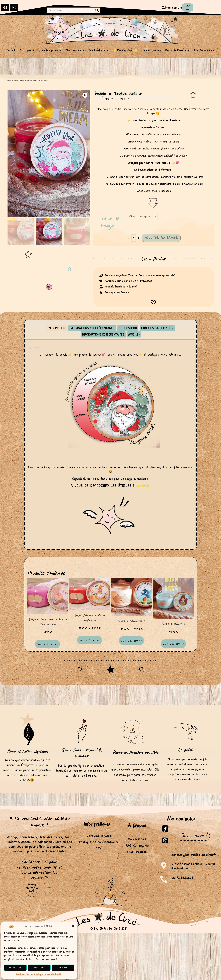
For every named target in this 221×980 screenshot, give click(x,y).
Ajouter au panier (161, 238)
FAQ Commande (137, 846)
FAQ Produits (137, 852)
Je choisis (63, 968)
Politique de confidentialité (48, 974)
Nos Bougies (75, 50)
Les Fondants (99, 50)
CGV (98, 848)
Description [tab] (57, 328)
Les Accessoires (204, 50)
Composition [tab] (128, 328)
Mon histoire (137, 839)
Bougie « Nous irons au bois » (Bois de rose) (48, 622)
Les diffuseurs (152, 50)
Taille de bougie (110, 222)
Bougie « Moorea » (173, 624)
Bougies (16, 80)
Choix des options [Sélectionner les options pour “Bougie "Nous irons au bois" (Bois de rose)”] (48, 644)
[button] (73, 926)
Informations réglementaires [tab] (103, 334)
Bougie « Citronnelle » (131, 621)
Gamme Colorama (25, 80)
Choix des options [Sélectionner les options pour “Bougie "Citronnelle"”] (131, 641)
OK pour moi (15, 968)
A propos (27, 50)
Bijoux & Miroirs (177, 50)
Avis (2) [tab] (134, 334)
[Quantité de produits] (134, 238)
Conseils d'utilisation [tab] (157, 328)
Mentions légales (25, 974)
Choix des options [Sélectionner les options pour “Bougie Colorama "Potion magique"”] (89, 640)
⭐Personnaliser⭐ (126, 50)
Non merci (39, 968)
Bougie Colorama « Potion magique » (90, 618)
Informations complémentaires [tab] (92, 328)
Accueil (11, 50)
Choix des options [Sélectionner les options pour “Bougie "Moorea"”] (173, 644)
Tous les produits (50, 50)
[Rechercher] (97, 10)
